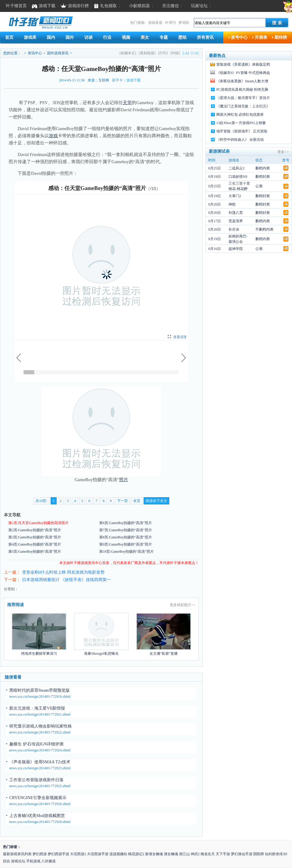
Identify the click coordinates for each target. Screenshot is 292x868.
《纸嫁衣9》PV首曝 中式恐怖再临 (243, 73)
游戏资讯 (88, 563)
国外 (70, 37)
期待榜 (281, 37)
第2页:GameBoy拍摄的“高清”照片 (35, 530)
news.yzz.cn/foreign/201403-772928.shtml (40, 822)
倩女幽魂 (171, 854)
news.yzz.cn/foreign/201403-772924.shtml (40, 750)
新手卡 (117, 80)
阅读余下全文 (156, 501)
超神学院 (236, 249)
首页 (9, 37)
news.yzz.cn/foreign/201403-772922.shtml (40, 732)
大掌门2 (235, 196)
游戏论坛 (18, 861)
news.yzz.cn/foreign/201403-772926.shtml (40, 804)
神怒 (232, 204)
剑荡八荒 (236, 213)
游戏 (53, 136)
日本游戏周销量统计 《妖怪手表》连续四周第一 (66, 580)
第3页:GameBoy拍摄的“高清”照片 (35, 537)
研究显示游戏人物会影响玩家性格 (41, 726)
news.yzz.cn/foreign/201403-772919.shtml (40, 696)
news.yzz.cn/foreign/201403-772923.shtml (40, 768)
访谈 (88, 37)
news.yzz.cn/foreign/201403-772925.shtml (40, 786)
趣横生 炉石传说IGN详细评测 (36, 744)
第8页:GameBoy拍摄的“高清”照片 (126, 537)
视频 (126, 37)
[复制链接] (147, 53)
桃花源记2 (136, 854)
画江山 (184, 854)
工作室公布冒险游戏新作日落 (36, 780)
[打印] (163, 53)
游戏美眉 (155, 23)
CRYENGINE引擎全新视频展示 (38, 798)
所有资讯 (205, 37)
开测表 (261, 37)
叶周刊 (170, 23)
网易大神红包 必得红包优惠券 (240, 115)
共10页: (41, 501)
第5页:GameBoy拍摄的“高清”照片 (35, 552)
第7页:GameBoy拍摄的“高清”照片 (126, 530)
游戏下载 (133, 80)
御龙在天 (208, 854)
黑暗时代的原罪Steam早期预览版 (39, 690)
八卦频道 (49, 861)
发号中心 (239, 37)
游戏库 (30, 37)
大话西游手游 (98, 854)
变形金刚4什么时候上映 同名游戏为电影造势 (63, 572)
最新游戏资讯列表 (17, 854)
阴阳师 (259, 854)
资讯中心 (35, 53)
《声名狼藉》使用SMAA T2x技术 (40, 762)
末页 (137, 501)
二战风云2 (237, 168)
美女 (145, 37)
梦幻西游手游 (58, 854)
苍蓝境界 (236, 221)
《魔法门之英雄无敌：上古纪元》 (243, 106)
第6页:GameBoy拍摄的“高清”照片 (126, 523)
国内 (51, 37)
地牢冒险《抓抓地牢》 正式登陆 (242, 131)
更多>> (283, 152)
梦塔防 (184, 23)
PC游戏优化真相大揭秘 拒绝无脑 (242, 89)
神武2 (195, 854)
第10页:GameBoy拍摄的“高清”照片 (126, 552)
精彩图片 (184, 605)
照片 (124, 480)
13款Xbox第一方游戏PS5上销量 (241, 123)
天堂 (127, 103)
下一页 (122, 501)
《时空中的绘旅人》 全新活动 (240, 140)
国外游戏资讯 (58, 53)
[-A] (186, 53)
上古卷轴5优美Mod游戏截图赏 (37, 816)
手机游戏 (33, 861)
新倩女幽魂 (154, 854)
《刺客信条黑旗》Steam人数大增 (242, 81)
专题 (164, 37)
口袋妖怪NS (238, 177)
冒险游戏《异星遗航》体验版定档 (243, 64)
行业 (107, 37)
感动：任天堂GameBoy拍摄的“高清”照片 (97, 188)
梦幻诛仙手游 (242, 854)
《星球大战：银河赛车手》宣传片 (243, 98)
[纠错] (175, 53)
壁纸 (182, 37)
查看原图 (180, 337)
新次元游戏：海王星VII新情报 (37, 708)
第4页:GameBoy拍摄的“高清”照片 (35, 544)
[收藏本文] (128, 53)
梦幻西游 (40, 854)
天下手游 (223, 854)
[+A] (195, 53)
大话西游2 (78, 854)
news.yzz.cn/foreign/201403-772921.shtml (40, 714)
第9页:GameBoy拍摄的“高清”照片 (126, 544)
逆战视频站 (118, 854)
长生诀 (234, 229)
